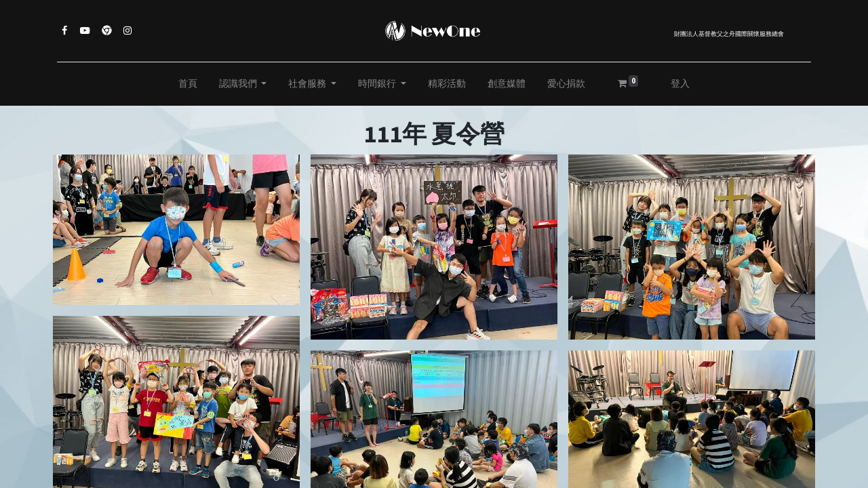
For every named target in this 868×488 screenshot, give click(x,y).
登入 (680, 83)
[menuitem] (188, 84)
